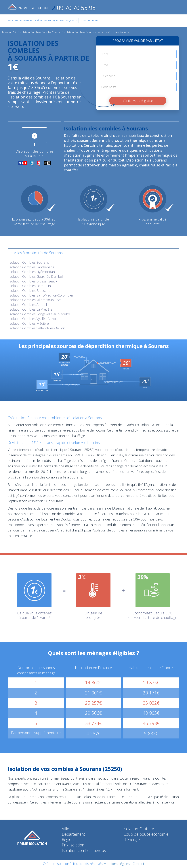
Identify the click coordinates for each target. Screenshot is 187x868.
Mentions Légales (117, 864)
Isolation (29, 262)
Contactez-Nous (89, 21)
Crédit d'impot (43, 21)
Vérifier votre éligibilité (138, 101)
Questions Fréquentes (65, 21)
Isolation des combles (20, 21)
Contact (138, 864)
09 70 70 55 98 (75, 8)
